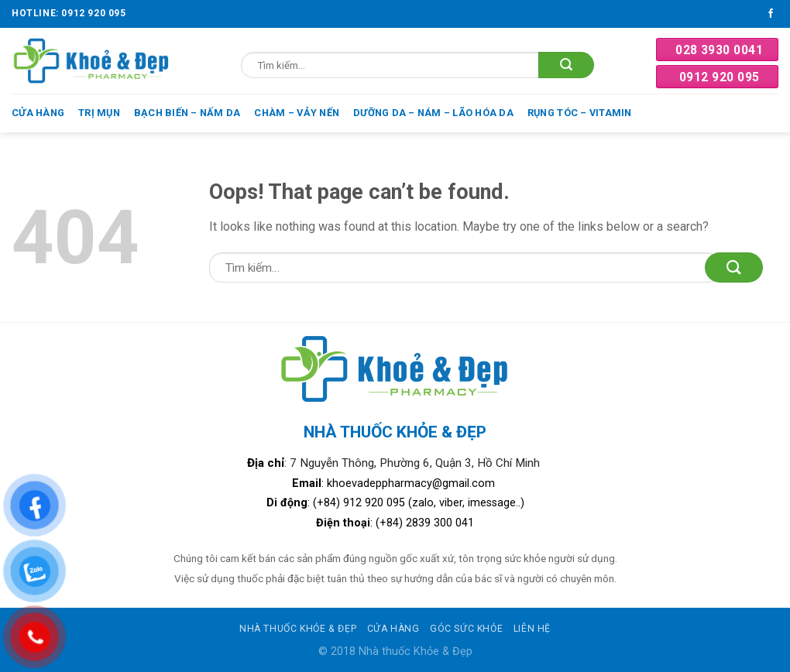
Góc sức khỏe (466, 629)
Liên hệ (532, 629)
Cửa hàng (38, 113)
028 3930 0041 (719, 50)
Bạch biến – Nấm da (187, 113)
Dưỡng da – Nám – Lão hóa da (433, 113)
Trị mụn (99, 113)
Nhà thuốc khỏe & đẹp (298, 629)
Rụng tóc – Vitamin (580, 113)
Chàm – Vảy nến (297, 113)
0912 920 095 (720, 77)
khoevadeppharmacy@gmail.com (412, 483)
